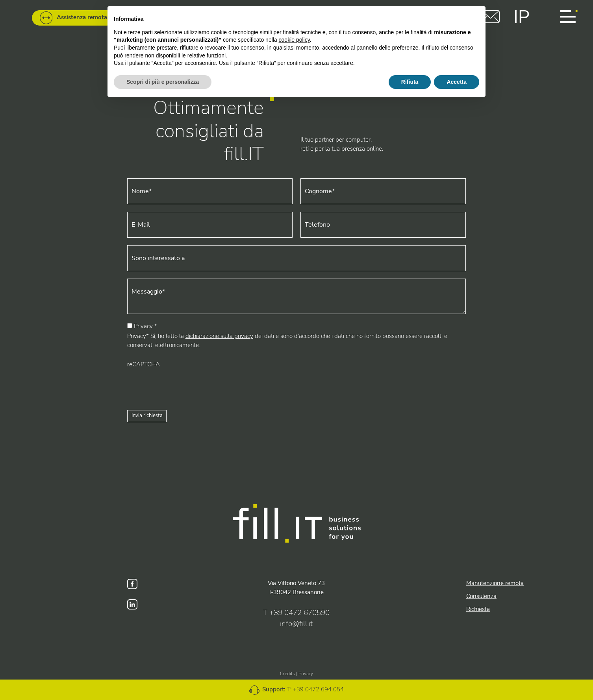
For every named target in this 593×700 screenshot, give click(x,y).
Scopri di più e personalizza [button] (163, 82)
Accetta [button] (457, 82)
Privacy (306, 674)
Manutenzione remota (495, 583)
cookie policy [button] (294, 40)
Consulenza (481, 596)
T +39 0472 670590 (296, 613)
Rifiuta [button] (410, 82)
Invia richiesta (147, 416)
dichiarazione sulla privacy (219, 336)
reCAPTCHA (144, 364)
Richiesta (478, 609)
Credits (287, 674)
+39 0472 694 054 (318, 689)
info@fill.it (296, 624)
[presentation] (187, 384)
